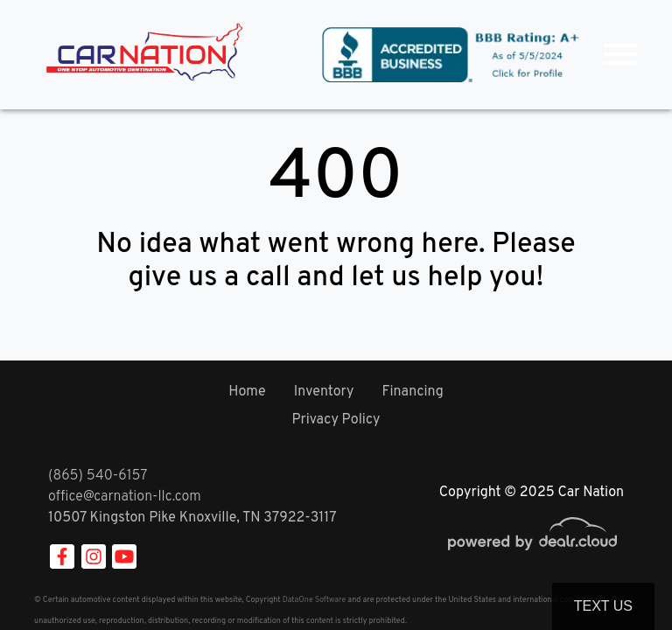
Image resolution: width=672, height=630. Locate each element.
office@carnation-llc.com (125, 497)
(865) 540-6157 (98, 476)
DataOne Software (314, 600)
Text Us (603, 606)
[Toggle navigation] (620, 55)
